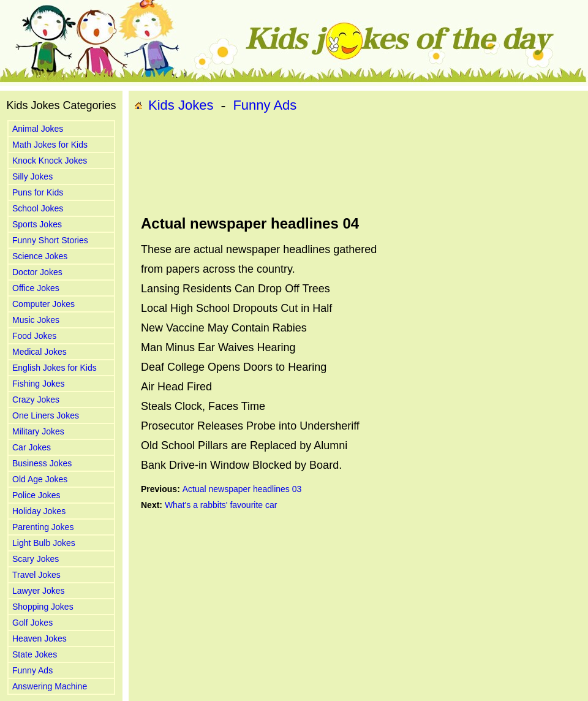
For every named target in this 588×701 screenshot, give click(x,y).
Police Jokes (36, 495)
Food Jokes (34, 336)
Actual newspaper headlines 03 (242, 489)
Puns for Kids (38, 192)
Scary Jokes (36, 559)
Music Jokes (36, 320)
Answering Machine (50, 686)
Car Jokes (32, 447)
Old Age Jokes (40, 479)
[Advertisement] (183, 165)
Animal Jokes (38, 129)
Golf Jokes (32, 623)
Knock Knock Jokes (50, 161)
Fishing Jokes (39, 384)
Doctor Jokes (37, 272)
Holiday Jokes (39, 511)
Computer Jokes (43, 304)
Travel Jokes (36, 575)
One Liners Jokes (46, 415)
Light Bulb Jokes (44, 543)
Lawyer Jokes (39, 591)
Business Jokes (42, 463)
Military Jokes (38, 431)
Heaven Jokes (40, 638)
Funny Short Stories (50, 240)
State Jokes (35, 654)
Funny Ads (32, 670)
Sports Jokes (37, 224)
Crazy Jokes (36, 400)
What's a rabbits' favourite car (221, 505)
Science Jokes (40, 256)
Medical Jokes (40, 352)
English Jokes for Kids (55, 368)
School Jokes (38, 208)
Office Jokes (36, 288)
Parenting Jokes (43, 527)
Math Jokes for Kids (50, 145)
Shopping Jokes (43, 607)
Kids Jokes (181, 105)
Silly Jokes (32, 176)
